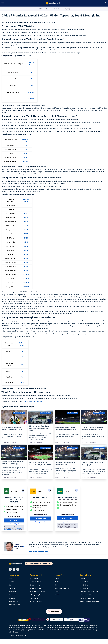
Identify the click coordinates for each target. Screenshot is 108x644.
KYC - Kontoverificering (36, 607)
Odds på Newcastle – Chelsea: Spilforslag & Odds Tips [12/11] (66, 434)
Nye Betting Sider (14, 607)
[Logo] (17, 569)
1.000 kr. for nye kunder (67, 503)
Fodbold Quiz (13, 593)
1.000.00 (26, 280)
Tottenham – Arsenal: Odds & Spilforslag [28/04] (65, 468)
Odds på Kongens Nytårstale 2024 (89, 607)
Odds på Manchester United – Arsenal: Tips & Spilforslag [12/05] (40, 469)
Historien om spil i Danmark (38, 597)
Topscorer (56, 22)
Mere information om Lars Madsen (40, 556)
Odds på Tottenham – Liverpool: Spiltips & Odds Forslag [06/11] (93, 434)
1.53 (22, 362)
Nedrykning (67, 22)
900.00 (26, 268)
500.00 (26, 259)
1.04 (22, 356)
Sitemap (57, 600)
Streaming (12, 603)
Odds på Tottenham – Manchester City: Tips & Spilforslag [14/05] (13, 468)
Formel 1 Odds (84, 590)
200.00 (22, 388)
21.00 (26, 231)
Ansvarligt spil (36, 580)
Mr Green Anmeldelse (14, 522)
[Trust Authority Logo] (39, 625)
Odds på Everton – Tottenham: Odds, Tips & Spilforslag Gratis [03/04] (39, 433)
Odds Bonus (12, 600)
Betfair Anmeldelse (41, 520)
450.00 (26, 255)
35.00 (26, 235)
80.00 (25, 159)
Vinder (40, 22)
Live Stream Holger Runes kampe (89, 597)
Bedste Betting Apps (15, 610)
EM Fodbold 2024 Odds (86, 600)
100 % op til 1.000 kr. (41, 503)
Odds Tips (12, 587)
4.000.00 (31, 97)
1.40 (31, 77)
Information (60, 580)
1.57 (26, 211)
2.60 (25, 155)
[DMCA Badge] (23, 625)
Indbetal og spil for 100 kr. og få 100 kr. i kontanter (14, 505)
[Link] (14, 425)
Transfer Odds (84, 587)
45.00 (26, 239)
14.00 (26, 223)
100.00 (26, 247)
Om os (57, 584)
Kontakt (57, 587)
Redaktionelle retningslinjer (63, 593)
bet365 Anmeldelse (67, 520)
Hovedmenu (14, 580)
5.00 (31, 84)
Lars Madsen (96, 9)
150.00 (25, 167)
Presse (57, 597)
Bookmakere (12, 597)
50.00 (26, 243)
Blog (11, 8)
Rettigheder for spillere (36, 593)
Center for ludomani (36, 587)
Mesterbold (5, 8)
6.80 (31, 91)
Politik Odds (83, 584)
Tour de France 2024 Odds (87, 603)
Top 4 (48, 22)
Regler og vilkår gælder (14, 529)
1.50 (25, 150)
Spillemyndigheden (35, 590)
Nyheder (11, 584)
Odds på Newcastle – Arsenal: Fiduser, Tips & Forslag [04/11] (12, 434)
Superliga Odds (84, 593)
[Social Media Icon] (10, 574)
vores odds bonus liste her (33, 407)
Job (56, 590)
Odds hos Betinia (31, 69)
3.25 (22, 369)
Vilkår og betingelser (36, 600)
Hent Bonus (14, 526)
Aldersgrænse (34, 603)
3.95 (26, 215)
